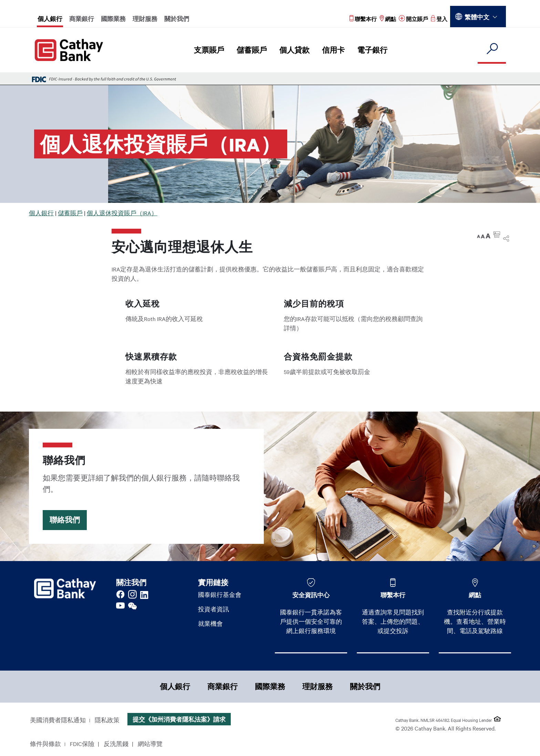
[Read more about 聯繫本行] (363, 19)
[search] (492, 49)
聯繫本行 (393, 595)
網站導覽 (150, 744)
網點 (475, 595)
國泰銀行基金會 (220, 594)
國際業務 (113, 19)
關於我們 (177, 19)
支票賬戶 (209, 50)
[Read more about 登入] (439, 19)
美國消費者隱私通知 (58, 720)
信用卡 (333, 50)
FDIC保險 (82, 744)
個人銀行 (50, 19)
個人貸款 (294, 50)
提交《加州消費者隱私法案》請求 (179, 719)
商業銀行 (82, 19)
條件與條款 (45, 744)
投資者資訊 (214, 609)
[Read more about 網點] (388, 19)
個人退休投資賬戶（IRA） (122, 213)
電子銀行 (372, 50)
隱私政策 (107, 720)
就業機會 (210, 623)
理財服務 (145, 19)
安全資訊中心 (311, 595)
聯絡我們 (65, 520)
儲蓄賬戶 (252, 50)
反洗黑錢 (116, 744)
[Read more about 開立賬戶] (413, 19)
